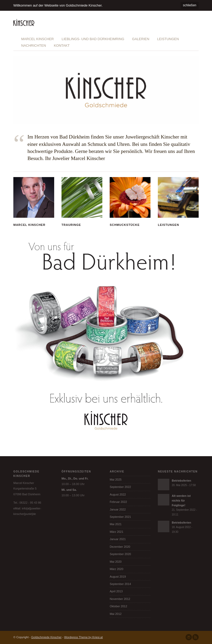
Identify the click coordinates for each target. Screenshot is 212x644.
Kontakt (62, 46)
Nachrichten (34, 46)
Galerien (141, 39)
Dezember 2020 (120, 547)
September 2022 (120, 487)
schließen (190, 5)
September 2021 (120, 517)
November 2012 (120, 599)
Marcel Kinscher (37, 39)
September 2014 (120, 584)
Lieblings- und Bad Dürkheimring (93, 39)
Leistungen (168, 39)
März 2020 (116, 569)
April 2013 (116, 591)
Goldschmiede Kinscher (46, 637)
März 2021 (116, 532)
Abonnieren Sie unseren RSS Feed (196, 637)
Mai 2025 (116, 480)
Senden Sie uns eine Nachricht (189, 637)
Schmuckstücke (125, 225)
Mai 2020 (116, 562)
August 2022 (118, 494)
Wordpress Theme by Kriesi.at (83, 637)
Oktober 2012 (118, 606)
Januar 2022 (118, 509)
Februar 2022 (118, 502)
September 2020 (120, 554)
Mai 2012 (116, 614)
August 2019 (118, 577)
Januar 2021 (118, 539)
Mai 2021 (116, 524)
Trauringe (71, 225)
